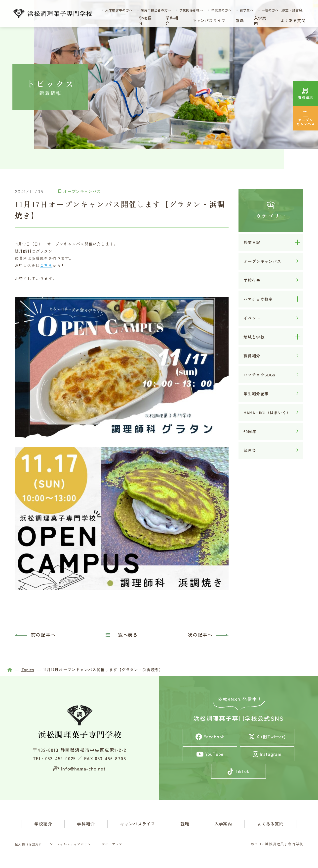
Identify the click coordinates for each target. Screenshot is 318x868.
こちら (46, 265)
